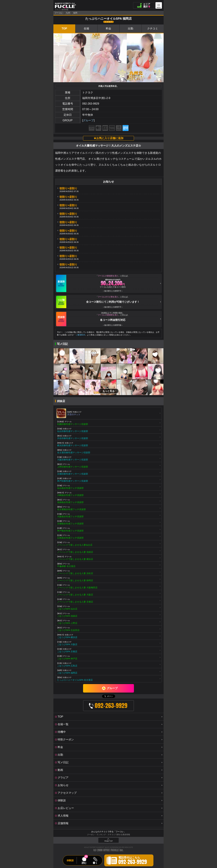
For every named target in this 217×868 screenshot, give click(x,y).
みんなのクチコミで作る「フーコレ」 (108, 832)
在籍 (86, 29)
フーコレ (59, 13)
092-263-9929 (91, 104)
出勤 (131, 29)
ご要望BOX (80, 335)
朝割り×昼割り (68, 188)
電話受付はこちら (133, 861)
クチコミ (153, 29)
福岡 (75, 13)
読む (84, 863)
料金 (108, 29)
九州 (68, 13)
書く (95, 863)
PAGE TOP (108, 841)
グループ (88, 120)
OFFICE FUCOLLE (111, 850)
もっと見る (108, 391)
